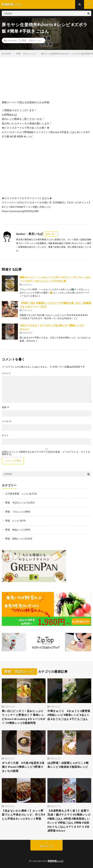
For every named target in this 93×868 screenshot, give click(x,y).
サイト (5, 435)
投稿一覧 (50, 234)
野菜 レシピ (12, 521)
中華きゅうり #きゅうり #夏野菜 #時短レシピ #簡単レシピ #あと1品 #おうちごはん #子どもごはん (69, 715)
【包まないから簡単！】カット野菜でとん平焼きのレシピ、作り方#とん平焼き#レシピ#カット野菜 (23, 815)
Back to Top (47, 846)
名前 (6, 407)
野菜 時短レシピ (15, 530)
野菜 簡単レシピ (15, 539)
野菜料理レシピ (56, 861)
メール (7, 421)
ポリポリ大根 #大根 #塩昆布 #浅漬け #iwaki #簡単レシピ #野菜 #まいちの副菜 (23, 767)
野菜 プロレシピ (15, 512)
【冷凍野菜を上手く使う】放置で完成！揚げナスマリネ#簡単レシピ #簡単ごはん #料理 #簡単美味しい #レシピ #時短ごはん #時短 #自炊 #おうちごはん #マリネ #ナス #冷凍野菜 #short (69, 821)
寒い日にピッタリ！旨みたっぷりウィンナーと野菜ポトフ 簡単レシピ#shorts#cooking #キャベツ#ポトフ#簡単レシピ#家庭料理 (23, 717)
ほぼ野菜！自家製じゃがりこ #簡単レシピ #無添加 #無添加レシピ (68, 765)
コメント (6, 373)
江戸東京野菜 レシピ (17, 494)
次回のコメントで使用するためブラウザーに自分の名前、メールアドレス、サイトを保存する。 (46, 453)
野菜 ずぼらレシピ (32, 40)
